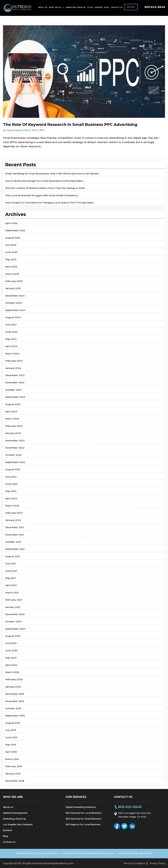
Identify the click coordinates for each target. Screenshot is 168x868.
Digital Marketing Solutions (81, 807)
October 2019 (13, 708)
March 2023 (12, 419)
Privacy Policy (157, 863)
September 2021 (15, 549)
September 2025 (15, 230)
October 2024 (13, 303)
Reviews (99, 9)
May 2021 (11, 578)
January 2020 (13, 687)
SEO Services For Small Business (83, 819)
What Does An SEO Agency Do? (139, 853)
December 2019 (15, 694)
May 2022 (11, 491)
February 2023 (14, 426)
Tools (90, 9)
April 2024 (11, 346)
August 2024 (13, 317)
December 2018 (15, 781)
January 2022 (13, 520)
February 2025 (14, 281)
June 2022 (11, 484)
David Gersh (14, 130)
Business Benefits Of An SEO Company (33, 853)
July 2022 (11, 477)
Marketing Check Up (76, 9)
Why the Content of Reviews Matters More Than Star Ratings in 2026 (45, 188)
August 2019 (13, 723)
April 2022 (11, 498)
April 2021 (11, 585)
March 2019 (12, 759)
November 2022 (15, 448)
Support (131, 8)
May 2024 (11, 339)
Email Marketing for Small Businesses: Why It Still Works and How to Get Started (52, 174)
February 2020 (14, 679)
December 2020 (15, 614)
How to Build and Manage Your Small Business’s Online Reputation (44, 181)
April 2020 (11, 665)
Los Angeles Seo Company (18, 824)
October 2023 (13, 390)
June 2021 (11, 571)
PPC (42, 130)
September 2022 (15, 462)
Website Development (15, 813)
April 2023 (11, 411)
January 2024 (13, 368)
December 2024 (15, 296)
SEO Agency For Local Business (83, 824)
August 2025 (13, 238)
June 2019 (11, 737)
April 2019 (11, 752)
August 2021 (13, 556)
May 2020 (11, 658)
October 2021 (13, 542)
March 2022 (12, 506)
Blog (107, 9)
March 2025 (12, 274)
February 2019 (14, 766)
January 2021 (13, 607)
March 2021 (12, 593)
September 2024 (15, 310)
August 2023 (13, 404)
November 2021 (15, 535)
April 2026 (11, 223)
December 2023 (15, 375)
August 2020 (13, 636)
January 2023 (13, 433)
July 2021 (11, 564)
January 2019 (13, 774)
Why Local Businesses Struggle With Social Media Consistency (41, 195)
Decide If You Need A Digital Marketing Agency (88, 853)
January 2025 (13, 288)
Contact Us (117, 9)
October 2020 (13, 621)
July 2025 (11, 245)
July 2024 (11, 325)
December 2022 (15, 441)
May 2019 (11, 745)
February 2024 (14, 361)
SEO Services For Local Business (84, 813)
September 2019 (15, 716)
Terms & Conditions (134, 863)
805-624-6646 (155, 8)
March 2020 (12, 672)
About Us (43, 9)
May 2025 (11, 259)
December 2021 (15, 527)
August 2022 (13, 469)
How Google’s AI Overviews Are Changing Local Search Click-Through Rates (49, 203)
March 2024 (12, 354)
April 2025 (11, 267)
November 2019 (15, 701)
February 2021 (14, 600)
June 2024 (11, 332)
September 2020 (15, 629)
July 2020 (11, 643)
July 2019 (11, 730)
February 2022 (14, 513)
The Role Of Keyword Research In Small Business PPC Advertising (70, 125)
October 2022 (13, 455)
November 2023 (15, 382)
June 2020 (11, 650)
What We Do (55, 9)
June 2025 (11, 252)
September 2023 (15, 397)
